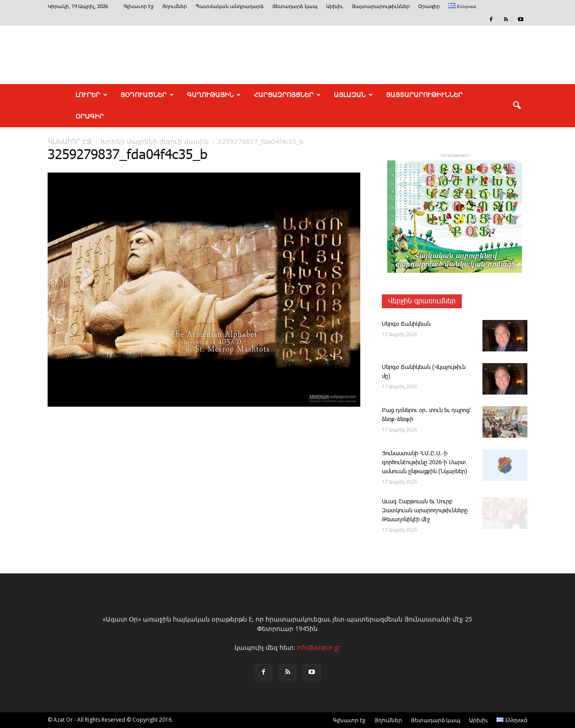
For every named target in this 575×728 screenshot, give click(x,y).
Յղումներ (175, 7)
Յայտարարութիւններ (381, 7)
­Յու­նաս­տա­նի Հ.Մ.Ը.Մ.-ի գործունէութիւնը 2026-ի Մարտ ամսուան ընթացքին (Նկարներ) (425, 463)
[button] (517, 106)
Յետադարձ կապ (295, 7)
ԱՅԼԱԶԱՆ (353, 95)
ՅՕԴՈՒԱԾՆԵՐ (147, 95)
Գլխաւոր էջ (139, 7)
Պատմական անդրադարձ (230, 7)
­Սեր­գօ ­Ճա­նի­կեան (406, 324)
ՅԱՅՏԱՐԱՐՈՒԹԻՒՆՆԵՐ (424, 95)
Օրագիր (429, 7)
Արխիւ (335, 7)
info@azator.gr (318, 647)
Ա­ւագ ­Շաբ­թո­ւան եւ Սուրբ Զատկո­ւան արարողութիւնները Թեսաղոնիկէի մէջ (425, 511)
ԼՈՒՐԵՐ (91, 95)
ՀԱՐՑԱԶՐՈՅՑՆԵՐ (287, 95)
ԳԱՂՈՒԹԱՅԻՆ (214, 95)
